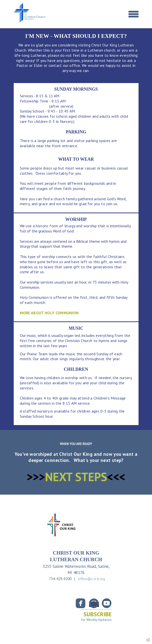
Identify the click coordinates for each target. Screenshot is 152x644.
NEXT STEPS (76, 477)
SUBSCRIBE (98, 614)
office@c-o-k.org (92, 579)
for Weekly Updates (96, 620)
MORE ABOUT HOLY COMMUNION (49, 313)
